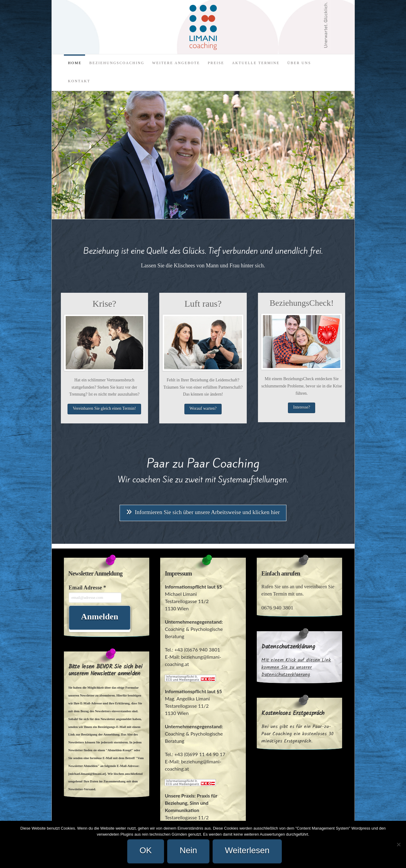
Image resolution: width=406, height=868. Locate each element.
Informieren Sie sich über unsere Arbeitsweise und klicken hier (203, 512)
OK (146, 850)
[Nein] (398, 844)
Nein (188, 850)
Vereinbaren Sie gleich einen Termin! (104, 408)
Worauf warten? (203, 408)
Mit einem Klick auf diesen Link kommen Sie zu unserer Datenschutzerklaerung (296, 667)
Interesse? (302, 407)
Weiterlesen (247, 850)
